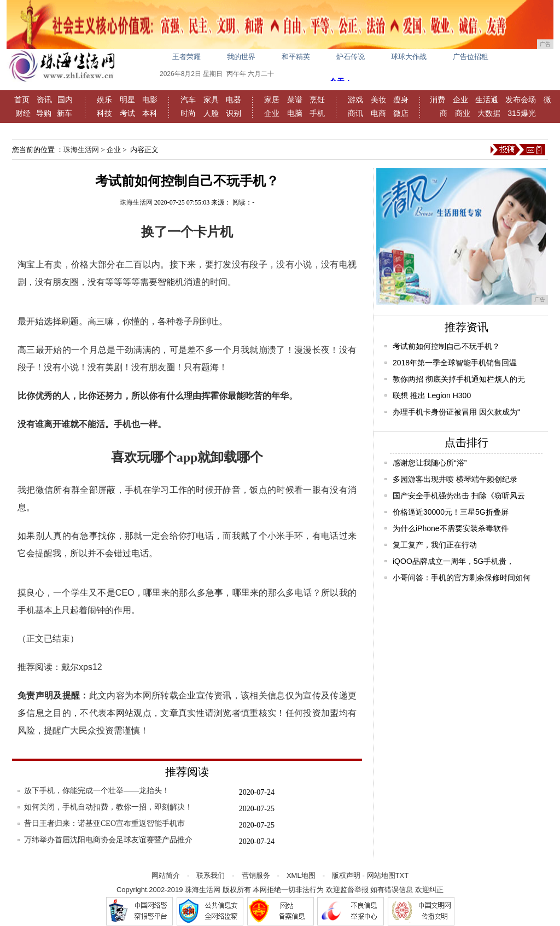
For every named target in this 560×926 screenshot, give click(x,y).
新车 (65, 113)
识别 (234, 113)
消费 (437, 100)
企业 (272, 113)
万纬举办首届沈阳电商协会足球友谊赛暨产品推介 (108, 840)
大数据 (489, 113)
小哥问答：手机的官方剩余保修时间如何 (462, 578)
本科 (150, 113)
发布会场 (521, 100)
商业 (463, 113)
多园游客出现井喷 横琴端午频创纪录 (455, 479)
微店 (401, 113)
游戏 (355, 100)
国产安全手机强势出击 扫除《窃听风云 (459, 496)
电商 (378, 113)
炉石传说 (351, 57)
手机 (317, 113)
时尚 (188, 113)
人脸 (211, 113)
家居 (272, 100)
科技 (104, 113)
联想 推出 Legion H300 (432, 395)
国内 (65, 100)
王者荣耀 (186, 57)
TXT (402, 875)
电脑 (295, 113)
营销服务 (256, 875)
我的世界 (241, 57)
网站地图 (381, 875)
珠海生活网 (81, 150)
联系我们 (211, 875)
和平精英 (296, 57)
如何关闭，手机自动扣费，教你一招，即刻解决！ (108, 807)
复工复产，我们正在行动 (435, 545)
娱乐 (104, 100)
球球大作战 (409, 57)
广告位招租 (471, 57)
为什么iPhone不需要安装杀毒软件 (451, 528)
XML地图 (301, 875)
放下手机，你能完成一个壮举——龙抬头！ (97, 791)
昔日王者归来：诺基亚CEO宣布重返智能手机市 (104, 823)
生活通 (487, 100)
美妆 (378, 100)
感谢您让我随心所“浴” (430, 463)
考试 (127, 113)
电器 (234, 100)
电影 (150, 100)
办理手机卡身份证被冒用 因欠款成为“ (456, 412)
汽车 (188, 100)
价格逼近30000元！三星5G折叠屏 (451, 512)
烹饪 (317, 100)
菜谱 (295, 100)
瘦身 (401, 100)
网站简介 (166, 875)
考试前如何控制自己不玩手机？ (446, 346)
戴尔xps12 (82, 667)
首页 (22, 100)
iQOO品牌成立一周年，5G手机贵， (453, 561)
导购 (44, 113)
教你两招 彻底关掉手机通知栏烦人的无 (459, 379)
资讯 (44, 100)
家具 (211, 100)
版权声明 (346, 875)
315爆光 (521, 113)
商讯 (355, 113)
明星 (127, 100)
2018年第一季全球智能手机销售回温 (455, 363)
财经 (23, 113)
